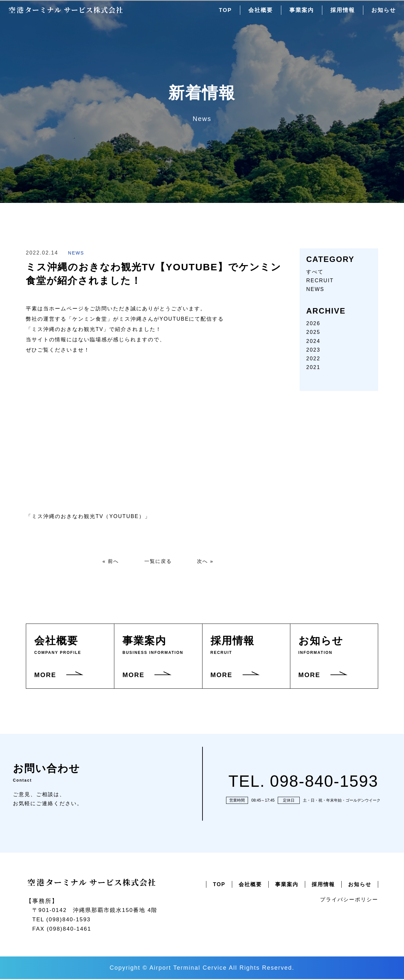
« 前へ (109, 561)
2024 (313, 341)
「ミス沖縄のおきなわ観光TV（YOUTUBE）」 (88, 516)
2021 (313, 367)
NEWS (76, 253)
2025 (313, 332)
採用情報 (341, 13)
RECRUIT (320, 280)
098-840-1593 (324, 782)
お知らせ (383, 13)
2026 (313, 323)
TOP (220, 13)
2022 (313, 359)
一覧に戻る (158, 561)
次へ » (207, 561)
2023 (313, 350)
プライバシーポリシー (349, 900)
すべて (315, 272)
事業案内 (298, 13)
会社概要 (256, 13)
